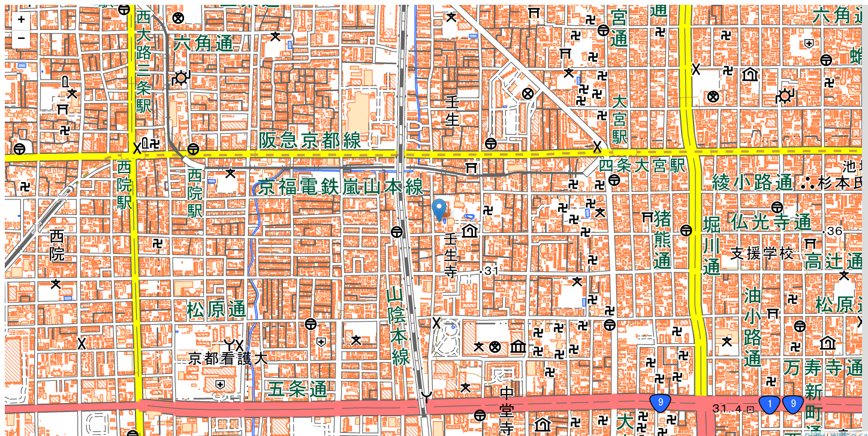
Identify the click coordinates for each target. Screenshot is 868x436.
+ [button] (21, 21)
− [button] (21, 40)
